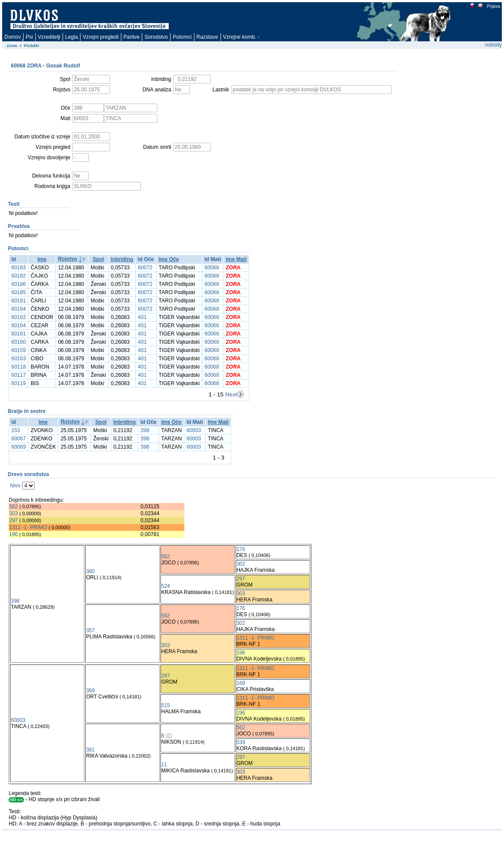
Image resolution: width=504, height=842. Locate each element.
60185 (18, 292)
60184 (18, 309)
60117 (18, 375)
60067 (18, 439)
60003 (194, 430)
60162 (18, 317)
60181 (18, 301)
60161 (18, 334)
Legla (72, 37)
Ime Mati (236, 259)
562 (13, 507)
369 (90, 691)
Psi (29, 37)
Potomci (182, 37)
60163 (18, 359)
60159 (18, 350)
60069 (18, 447)
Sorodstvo (156, 37)
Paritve (132, 37)
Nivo (15, 486)
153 (16, 430)
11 (164, 765)
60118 (18, 367)
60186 (18, 284)
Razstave (207, 37)
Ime (42, 259)
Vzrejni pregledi (101, 37)
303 (13, 513)
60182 (18, 276)
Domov (13, 37)
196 (13, 534)
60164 (18, 325)
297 (13, 520)
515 (166, 705)
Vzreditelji (49, 37)
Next (231, 394)
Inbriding (122, 259)
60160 (18, 342)
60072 (145, 268)
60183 (18, 268)
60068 (212, 268)
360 (90, 571)
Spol (98, 259)
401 (142, 317)
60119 (18, 383)
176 (241, 549)
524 (166, 586)
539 (241, 742)
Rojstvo (67, 259)
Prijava (493, 6)
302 (241, 564)
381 (90, 750)
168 (241, 683)
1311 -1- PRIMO (28, 527)
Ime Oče (169, 259)
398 (145, 430)
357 (90, 631)
